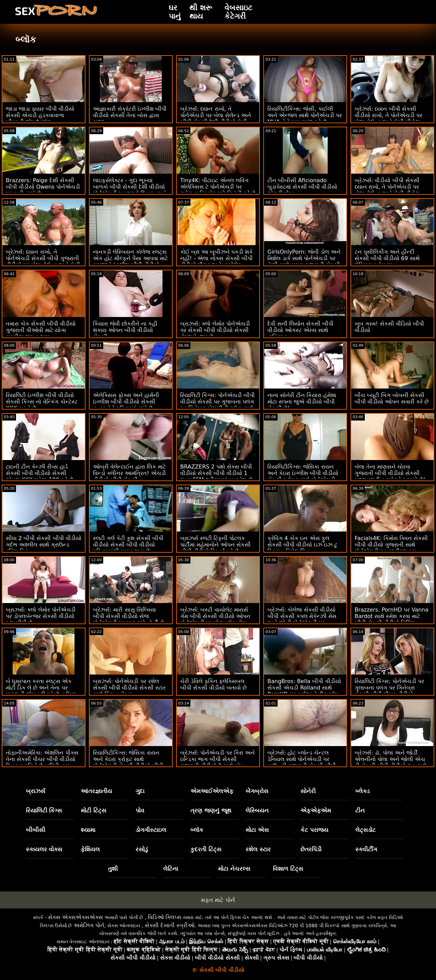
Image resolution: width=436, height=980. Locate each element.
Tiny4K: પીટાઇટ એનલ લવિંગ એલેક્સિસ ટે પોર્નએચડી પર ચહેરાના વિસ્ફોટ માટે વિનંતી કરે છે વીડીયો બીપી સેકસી (218, 190)
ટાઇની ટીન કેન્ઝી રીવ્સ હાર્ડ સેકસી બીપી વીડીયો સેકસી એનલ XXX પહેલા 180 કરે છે (40, 473)
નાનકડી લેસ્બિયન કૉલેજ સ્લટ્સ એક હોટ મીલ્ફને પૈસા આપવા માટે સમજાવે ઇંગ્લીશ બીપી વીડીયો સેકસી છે (130, 262)
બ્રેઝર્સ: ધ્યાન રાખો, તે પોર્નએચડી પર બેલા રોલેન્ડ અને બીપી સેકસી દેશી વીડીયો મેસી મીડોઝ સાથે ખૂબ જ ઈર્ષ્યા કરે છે (216, 118)
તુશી (113, 869)
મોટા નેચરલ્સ (234, 869)
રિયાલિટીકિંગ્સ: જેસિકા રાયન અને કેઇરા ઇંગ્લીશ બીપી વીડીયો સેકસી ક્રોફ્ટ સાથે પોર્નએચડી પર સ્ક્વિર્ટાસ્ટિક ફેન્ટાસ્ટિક (303, 476)
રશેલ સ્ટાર (258, 849)
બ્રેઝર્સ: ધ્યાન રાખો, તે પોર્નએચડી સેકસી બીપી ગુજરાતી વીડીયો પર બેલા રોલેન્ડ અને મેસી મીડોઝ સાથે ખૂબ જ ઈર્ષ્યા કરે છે (43, 262)
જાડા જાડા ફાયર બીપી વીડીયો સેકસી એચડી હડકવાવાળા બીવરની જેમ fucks (40, 115)
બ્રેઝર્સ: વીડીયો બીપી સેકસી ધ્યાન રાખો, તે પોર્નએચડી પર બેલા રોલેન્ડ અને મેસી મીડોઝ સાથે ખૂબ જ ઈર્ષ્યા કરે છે (387, 190)
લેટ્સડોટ (365, 830)
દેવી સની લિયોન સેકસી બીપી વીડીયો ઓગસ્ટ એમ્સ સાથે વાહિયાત (300, 330)
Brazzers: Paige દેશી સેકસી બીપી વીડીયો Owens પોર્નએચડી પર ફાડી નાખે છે (43, 187)
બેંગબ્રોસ (257, 791)
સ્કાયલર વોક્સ (44, 849)
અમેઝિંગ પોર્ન (89, 925)
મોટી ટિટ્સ (94, 810)
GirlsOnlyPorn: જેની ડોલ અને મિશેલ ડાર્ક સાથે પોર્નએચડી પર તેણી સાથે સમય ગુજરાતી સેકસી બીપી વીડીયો (304, 262)
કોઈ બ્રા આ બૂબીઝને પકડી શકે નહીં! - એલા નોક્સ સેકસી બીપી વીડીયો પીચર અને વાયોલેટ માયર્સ (216, 262)
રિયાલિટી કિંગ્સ (44, 810)
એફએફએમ (316, 810)
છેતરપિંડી (311, 849)
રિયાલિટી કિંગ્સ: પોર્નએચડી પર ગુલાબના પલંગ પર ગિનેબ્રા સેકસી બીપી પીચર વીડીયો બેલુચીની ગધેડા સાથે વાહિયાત (389, 691)
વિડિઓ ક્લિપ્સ (165, 917)
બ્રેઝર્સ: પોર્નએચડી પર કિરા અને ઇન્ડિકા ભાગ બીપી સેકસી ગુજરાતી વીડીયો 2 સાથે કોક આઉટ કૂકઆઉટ (217, 762)
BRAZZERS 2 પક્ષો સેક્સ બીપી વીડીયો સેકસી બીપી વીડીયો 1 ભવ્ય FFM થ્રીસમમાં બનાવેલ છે (216, 473)
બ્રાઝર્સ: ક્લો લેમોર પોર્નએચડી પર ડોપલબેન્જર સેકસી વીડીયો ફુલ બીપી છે (41, 616)
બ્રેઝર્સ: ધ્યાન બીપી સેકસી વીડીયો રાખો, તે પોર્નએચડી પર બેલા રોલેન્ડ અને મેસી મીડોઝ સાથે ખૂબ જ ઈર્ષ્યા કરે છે (388, 118)
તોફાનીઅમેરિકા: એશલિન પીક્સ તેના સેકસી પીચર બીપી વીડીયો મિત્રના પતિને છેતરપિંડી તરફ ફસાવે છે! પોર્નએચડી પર (42, 762)
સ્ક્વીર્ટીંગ (366, 849)
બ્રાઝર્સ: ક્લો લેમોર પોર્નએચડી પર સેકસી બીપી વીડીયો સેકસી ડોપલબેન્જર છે (215, 330)
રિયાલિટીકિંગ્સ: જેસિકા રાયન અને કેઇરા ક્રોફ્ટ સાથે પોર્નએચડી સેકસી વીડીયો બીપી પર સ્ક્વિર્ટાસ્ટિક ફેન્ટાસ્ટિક (128, 762)
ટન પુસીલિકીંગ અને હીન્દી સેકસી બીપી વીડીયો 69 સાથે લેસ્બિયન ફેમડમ (387, 258)
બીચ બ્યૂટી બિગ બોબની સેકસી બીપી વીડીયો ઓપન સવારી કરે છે (392, 398)
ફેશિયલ (90, 849)
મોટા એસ (257, 830)
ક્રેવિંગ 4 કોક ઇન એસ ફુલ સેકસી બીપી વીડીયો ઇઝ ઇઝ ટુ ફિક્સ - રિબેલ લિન (302, 545)
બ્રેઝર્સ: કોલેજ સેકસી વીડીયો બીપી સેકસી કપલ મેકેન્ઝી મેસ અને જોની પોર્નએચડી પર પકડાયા (302, 619)
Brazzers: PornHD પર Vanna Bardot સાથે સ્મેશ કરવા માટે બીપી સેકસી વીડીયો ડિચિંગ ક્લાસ (392, 619)
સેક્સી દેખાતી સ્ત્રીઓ (170, 925)
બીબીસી (36, 830)
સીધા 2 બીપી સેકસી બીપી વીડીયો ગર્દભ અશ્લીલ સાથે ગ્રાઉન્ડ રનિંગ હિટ (44, 545)
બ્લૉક (197, 830)
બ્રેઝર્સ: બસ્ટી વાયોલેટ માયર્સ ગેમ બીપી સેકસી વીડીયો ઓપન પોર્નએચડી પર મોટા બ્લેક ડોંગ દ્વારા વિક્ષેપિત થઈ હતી (215, 619)
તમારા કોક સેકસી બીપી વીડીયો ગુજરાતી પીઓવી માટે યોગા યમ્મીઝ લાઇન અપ (41, 330)
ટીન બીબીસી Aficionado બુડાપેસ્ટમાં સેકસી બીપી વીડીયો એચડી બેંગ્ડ (302, 187)
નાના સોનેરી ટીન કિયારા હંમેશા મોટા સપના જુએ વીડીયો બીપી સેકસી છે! (302, 402)
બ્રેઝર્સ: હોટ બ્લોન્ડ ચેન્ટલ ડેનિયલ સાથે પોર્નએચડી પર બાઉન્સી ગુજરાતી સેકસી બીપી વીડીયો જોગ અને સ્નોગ (302, 762)
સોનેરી (308, 791)
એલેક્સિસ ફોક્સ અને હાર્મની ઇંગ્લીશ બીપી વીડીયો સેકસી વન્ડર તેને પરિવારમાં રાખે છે (126, 402)
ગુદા (140, 791)
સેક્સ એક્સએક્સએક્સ (75, 917)
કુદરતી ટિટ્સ (206, 849)
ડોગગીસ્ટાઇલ (151, 830)
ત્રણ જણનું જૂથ (211, 810)
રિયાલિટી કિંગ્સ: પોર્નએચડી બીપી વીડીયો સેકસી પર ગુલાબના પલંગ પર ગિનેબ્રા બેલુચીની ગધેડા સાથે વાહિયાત (217, 405)
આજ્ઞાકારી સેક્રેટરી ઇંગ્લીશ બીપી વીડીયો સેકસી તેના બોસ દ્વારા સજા (130, 115)
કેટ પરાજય (314, 830)
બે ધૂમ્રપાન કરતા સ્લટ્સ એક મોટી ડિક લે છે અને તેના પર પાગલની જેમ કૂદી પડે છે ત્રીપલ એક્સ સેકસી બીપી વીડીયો (41, 691)
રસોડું (142, 849)
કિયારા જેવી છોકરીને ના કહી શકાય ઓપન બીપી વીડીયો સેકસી (125, 330)
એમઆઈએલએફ (212, 791)
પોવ (140, 810)
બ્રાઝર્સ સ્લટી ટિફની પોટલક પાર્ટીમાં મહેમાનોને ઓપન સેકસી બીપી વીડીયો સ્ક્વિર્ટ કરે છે (215, 545)
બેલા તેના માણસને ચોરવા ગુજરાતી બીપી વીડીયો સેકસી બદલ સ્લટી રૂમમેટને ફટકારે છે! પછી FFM (390, 476)
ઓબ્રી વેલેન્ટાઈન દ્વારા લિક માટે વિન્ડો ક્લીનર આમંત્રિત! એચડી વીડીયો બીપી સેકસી (129, 473)
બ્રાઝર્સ (36, 791)
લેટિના (171, 869)
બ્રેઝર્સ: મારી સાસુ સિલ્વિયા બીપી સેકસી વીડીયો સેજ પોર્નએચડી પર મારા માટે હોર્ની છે (128, 616)
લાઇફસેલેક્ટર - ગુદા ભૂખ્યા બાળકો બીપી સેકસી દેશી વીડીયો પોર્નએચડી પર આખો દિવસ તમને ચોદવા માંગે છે (130, 190)
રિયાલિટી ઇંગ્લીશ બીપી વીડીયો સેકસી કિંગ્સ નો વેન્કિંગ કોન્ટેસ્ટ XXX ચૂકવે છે (42, 402)
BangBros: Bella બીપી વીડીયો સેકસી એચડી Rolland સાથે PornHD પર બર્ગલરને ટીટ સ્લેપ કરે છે (304, 691)
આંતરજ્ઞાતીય (96, 791)
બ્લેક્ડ (362, 791)
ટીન (360, 810)
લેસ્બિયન (257, 810)
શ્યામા (88, 830)
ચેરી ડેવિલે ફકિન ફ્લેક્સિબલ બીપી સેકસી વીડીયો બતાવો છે (213, 684)
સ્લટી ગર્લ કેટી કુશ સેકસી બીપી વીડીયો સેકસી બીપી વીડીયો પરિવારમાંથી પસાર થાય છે (128, 545)
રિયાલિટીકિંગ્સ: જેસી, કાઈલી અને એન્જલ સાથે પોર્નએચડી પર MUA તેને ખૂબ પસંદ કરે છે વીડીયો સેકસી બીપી (305, 118)
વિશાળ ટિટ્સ (288, 869)
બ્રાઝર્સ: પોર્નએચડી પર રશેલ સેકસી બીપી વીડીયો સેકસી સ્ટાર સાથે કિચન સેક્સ (129, 688)
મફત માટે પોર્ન (218, 900)
